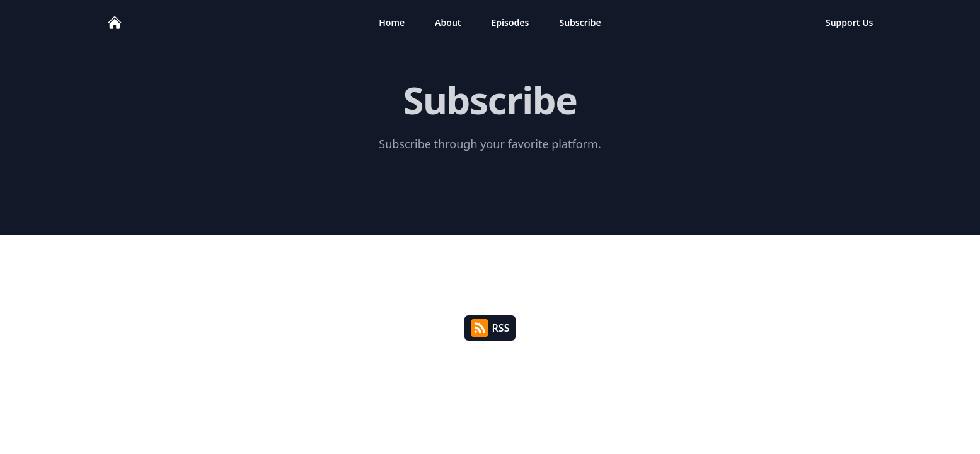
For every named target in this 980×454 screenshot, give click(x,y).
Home (392, 22)
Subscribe (580, 22)
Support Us (850, 22)
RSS (490, 328)
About (448, 22)
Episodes (510, 22)
